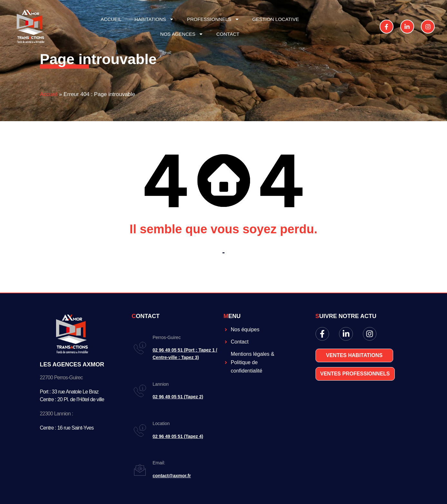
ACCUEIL (111, 19)
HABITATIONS (154, 19)
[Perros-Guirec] (140, 348)
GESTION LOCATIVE (276, 19)
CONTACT (228, 34)
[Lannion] (140, 391)
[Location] (140, 431)
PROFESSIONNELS (213, 19)
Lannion (161, 384)
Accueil (49, 94)
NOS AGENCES (182, 34)
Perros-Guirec (167, 337)
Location (161, 423)
